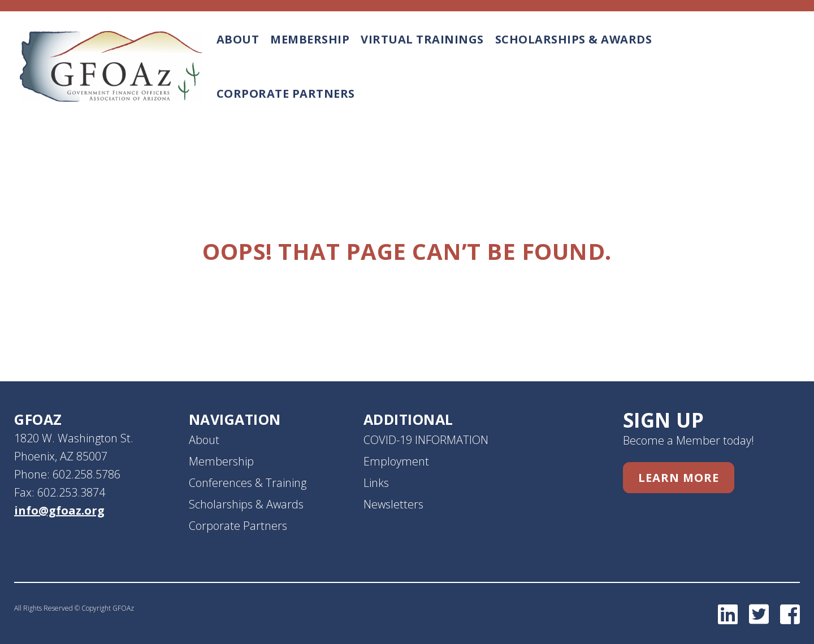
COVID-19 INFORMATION (426, 440)
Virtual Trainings (422, 39)
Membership (310, 39)
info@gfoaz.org (59, 510)
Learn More (679, 478)
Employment (396, 461)
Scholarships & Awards (574, 39)
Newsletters (393, 504)
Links (376, 483)
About (238, 39)
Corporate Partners (286, 93)
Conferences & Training (248, 483)
